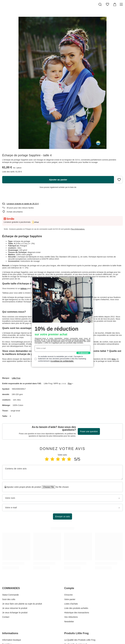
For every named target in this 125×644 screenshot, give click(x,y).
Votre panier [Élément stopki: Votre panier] (70, 599)
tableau (24, 288)
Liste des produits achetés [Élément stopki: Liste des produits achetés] (76, 608)
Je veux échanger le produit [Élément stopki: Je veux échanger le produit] (15, 613)
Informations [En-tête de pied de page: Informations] (10, 633)
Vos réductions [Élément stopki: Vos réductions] (71, 617)
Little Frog (16, 378)
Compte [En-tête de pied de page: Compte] (69, 588)
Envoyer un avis (62, 516)
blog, (114, 359)
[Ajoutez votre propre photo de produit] (61, 487)
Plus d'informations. (78, 229)
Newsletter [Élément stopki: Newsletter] (69, 622)
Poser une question (89, 431)
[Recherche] (100, 4)
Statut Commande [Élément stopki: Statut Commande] (10, 595)
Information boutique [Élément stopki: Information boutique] (12, 640)
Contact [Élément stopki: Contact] (6, 617)
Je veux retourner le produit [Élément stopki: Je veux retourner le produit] (15, 608)
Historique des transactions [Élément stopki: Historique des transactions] (77, 613)
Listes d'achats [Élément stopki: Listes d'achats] (71, 604)
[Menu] (122, 4)
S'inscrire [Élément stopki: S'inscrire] (68, 595)
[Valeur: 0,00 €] (115, 4)
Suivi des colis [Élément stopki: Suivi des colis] (9, 599)
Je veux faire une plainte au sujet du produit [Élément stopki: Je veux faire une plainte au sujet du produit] (22, 604)
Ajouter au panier (58, 180)
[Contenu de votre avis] (62, 472)
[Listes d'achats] (107, 4)
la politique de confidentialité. (62, 361)
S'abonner (83, 353)
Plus (70, 383)
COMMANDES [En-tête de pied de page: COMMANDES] (11, 588)
